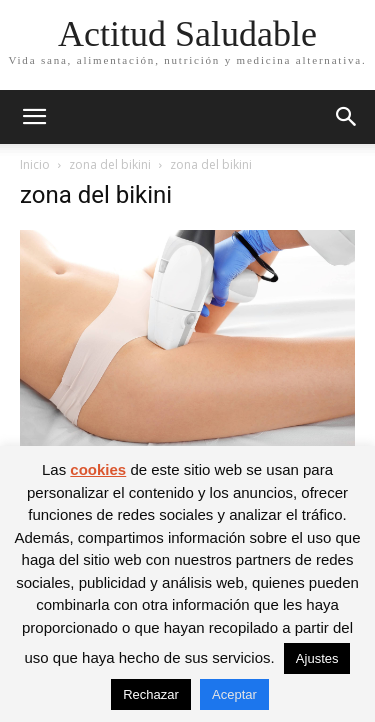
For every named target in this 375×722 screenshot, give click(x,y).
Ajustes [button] (317, 658)
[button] (34, 117)
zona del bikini (110, 164)
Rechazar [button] (151, 694)
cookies (98, 469)
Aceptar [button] (234, 694)
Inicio (35, 164)
